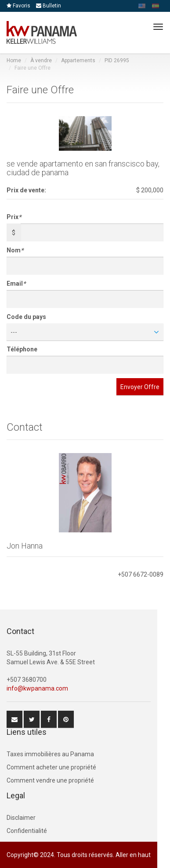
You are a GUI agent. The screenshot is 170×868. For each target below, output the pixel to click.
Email (16, 283)
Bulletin (49, 6)
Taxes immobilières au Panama (50, 754)
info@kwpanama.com (37, 688)
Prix (14, 217)
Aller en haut (133, 855)
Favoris (18, 6)
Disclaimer (21, 818)
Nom (15, 250)
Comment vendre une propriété (50, 780)
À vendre (41, 60)
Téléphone (22, 349)
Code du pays (26, 317)
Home (14, 60)
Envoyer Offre (140, 387)
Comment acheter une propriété (51, 767)
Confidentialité (27, 831)
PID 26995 (117, 60)
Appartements (78, 60)
